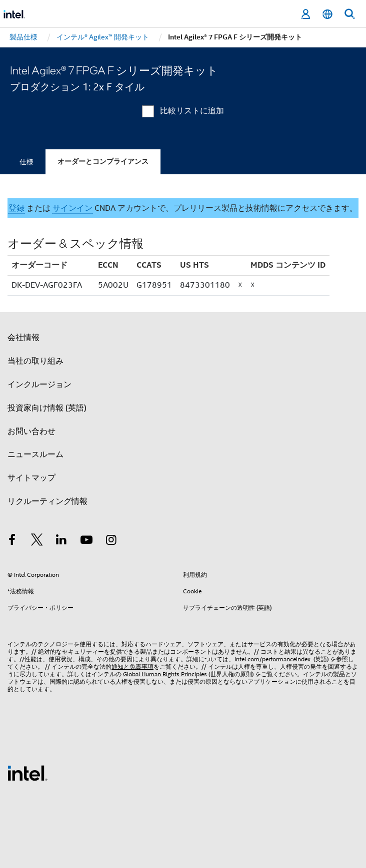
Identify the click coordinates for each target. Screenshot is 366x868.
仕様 (26, 162)
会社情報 (23, 338)
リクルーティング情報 (47, 501)
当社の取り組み (35, 361)
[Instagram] (111, 541)
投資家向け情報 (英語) (47, 408)
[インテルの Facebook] (12, 541)
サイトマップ (31, 478)
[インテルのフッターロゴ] (27, 773)
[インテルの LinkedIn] (61, 541)
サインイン (72, 208)
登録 (16, 208)
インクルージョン (39, 385)
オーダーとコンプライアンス (103, 162)
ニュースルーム (35, 454)
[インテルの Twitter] (37, 541)
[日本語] (327, 14)
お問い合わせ (31, 432)
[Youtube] (86, 541)
